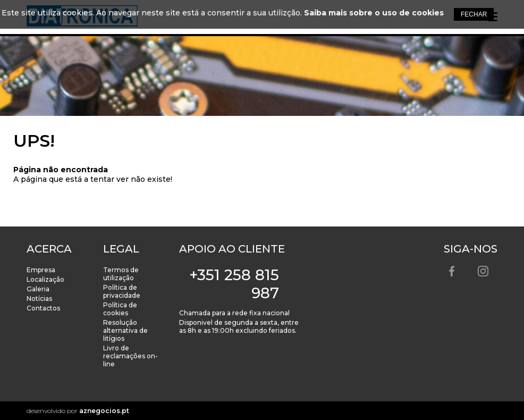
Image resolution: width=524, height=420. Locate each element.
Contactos (43, 308)
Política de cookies (120, 309)
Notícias (39, 299)
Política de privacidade (122, 291)
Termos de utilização (121, 274)
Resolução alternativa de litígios (125, 330)
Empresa (41, 270)
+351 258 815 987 (234, 284)
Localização (45, 279)
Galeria (38, 289)
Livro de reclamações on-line (130, 356)
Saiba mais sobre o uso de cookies (374, 13)
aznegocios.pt (104, 411)
